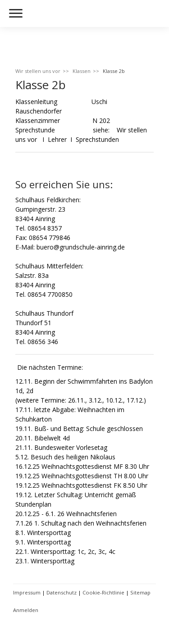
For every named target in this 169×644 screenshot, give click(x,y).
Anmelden (26, 610)
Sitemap (140, 592)
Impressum (27, 592)
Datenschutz (62, 592)
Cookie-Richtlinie (103, 592)
